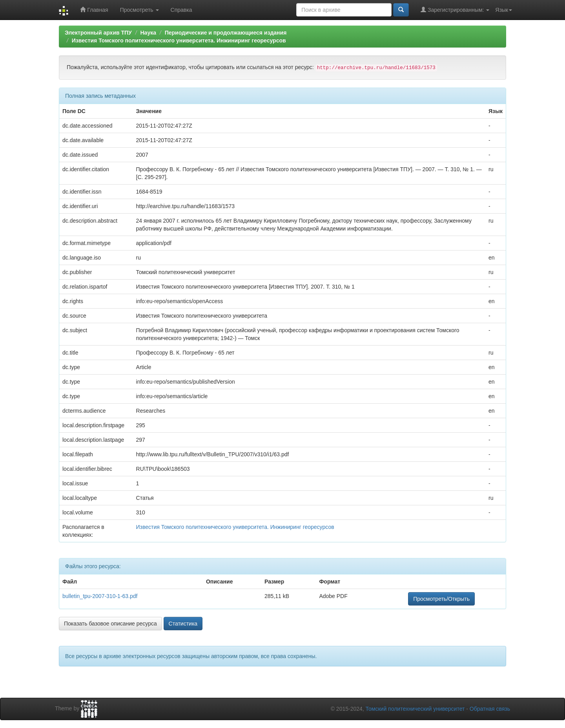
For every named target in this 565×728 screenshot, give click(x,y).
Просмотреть (139, 10)
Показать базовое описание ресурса (110, 624)
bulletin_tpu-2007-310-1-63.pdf (100, 596)
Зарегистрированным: (455, 10)
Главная (94, 10)
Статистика (183, 624)
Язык (504, 10)
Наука (148, 33)
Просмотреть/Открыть (441, 599)
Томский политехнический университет (415, 709)
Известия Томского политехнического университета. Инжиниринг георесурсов (179, 40)
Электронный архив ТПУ (98, 33)
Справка (181, 10)
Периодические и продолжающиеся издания (226, 33)
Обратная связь (490, 709)
